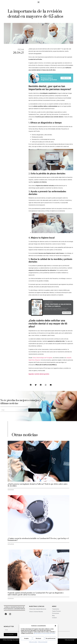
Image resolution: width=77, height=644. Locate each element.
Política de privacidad (43, 642)
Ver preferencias (51, 638)
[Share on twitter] (36, 385)
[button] (55, 626)
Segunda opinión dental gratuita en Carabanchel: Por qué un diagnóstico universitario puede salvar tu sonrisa (36, 594)
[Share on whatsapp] (46, 385)
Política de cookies (33, 642)
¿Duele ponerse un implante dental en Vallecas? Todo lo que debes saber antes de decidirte (38, 485)
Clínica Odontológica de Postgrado (42, 358)
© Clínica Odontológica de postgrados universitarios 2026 (16, 640)
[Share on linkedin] (41, 385)
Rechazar (38, 638)
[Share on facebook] (31, 385)
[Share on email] (51, 385)
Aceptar (26, 638)
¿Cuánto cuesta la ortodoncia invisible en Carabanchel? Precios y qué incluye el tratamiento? (38, 539)
